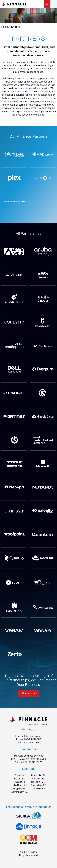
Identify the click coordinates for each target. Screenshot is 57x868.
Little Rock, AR (19, 785)
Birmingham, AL (19, 792)
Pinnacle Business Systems (29, 756)
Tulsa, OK (19, 775)
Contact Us (29, 693)
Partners (15, 27)
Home (5, 27)
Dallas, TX (19, 779)
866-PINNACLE (32, 739)
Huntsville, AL (38, 775)
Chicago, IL (19, 782)
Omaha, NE (38, 779)
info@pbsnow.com (32, 736)
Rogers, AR (19, 788)
